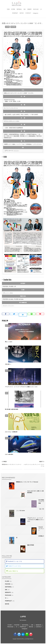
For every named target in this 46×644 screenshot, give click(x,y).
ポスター (16, 151)
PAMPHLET (15, 13)
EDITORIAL (19, 9)
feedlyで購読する (12, 571)
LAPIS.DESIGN (37, 144)
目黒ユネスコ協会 (8, 293)
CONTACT (28, 13)
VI (41, 9)
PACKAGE (36, 9)
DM (25, 9)
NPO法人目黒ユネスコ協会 (12, 121)
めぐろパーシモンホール (11, 108)
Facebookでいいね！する (14, 561)
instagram (36, 13)
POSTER (13, 9)
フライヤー (11, 306)
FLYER (8, 9)
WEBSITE (29, 9)
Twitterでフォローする (13, 566)
